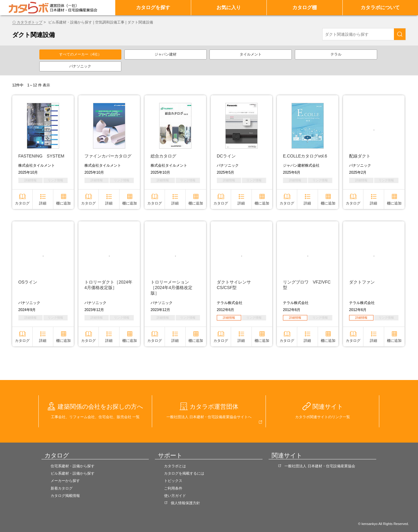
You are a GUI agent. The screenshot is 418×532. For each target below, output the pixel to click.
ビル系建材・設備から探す (73, 473)
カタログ (22, 203)
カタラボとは (175, 466)
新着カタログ (62, 488)
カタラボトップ (30, 22)
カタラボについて (380, 7)
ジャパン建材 (166, 54)
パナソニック (80, 66)
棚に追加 (63, 203)
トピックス (173, 481)
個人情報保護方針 (185, 503)
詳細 (43, 203)
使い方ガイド (175, 496)
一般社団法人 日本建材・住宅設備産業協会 (320, 466)
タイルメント (251, 54)
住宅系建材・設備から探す (73, 466)
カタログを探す (153, 7)
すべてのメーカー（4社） (80, 54)
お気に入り (229, 7)
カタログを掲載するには (184, 473)
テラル (336, 54)
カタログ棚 (305, 7)
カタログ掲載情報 (65, 496)
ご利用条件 (173, 488)
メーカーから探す (65, 481)
